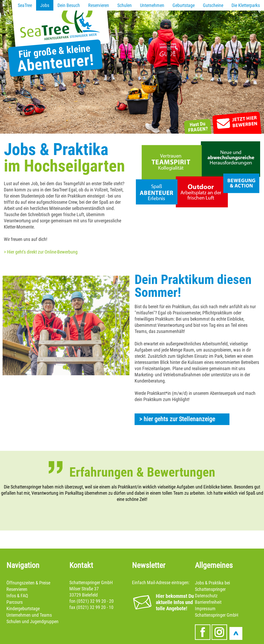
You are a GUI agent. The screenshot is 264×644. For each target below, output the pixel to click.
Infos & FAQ (17, 596)
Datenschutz (206, 596)
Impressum (205, 609)
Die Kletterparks (246, 5)
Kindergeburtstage (23, 609)
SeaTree (25, 5)
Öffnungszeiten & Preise (28, 583)
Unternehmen (152, 5)
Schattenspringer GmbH (217, 615)
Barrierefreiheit (208, 602)
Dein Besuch (69, 5)
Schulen (125, 5)
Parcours (15, 602)
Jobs (45, 5)
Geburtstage (184, 5)
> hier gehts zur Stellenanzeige (177, 419)
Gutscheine (213, 5)
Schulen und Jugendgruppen (32, 621)
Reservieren (99, 5)
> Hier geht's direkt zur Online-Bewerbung (41, 252)
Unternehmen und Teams (29, 615)
